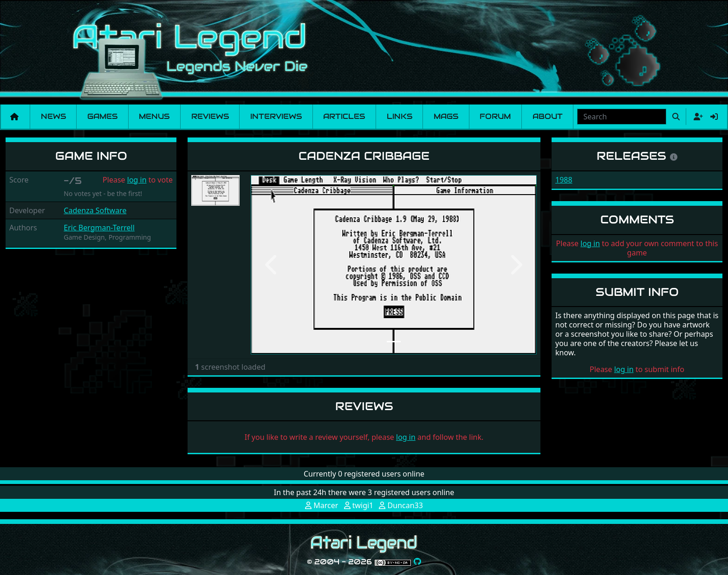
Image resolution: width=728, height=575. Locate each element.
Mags (446, 116)
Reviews (210, 116)
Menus (154, 116)
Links (400, 116)
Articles (344, 116)
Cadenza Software (95, 210)
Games (102, 116)
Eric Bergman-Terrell (99, 228)
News (53, 116)
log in (137, 180)
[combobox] (622, 117)
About (548, 116)
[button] (272, 265)
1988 (564, 180)
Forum (495, 116)
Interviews (276, 116)
